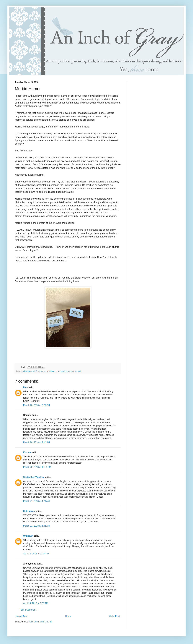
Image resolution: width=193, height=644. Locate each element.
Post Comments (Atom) (40, 622)
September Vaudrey (34, 477)
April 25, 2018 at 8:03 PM (36, 603)
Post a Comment (28, 610)
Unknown (28, 536)
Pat (25, 387)
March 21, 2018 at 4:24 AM (36, 501)
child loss (27, 371)
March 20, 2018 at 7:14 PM (36, 442)
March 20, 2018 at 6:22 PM (36, 405)
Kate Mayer (29, 511)
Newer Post (22, 616)
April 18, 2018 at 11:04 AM (36, 554)
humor (40, 371)
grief (35, 371)
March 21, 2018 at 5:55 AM (36, 526)
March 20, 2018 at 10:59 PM (37, 467)
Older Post (114, 616)
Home (68, 616)
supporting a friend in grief (69, 371)
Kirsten (27, 452)
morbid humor (50, 371)
